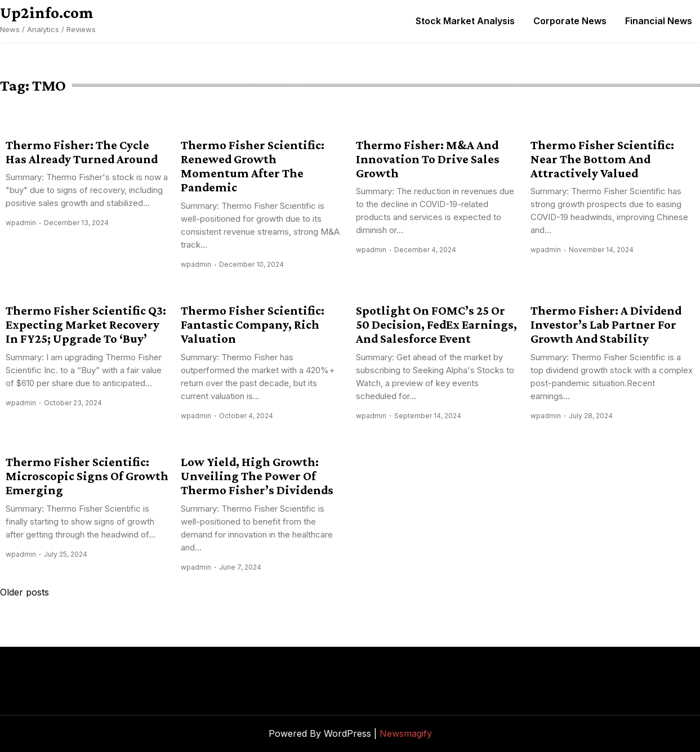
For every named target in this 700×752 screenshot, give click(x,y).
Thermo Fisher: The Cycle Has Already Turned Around (82, 152)
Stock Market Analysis (465, 21)
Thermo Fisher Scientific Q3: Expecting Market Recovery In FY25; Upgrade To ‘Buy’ (86, 325)
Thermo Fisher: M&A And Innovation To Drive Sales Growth (428, 159)
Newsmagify (406, 733)
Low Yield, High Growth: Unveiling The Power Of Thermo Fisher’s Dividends (257, 476)
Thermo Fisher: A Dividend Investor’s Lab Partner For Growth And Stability (606, 325)
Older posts (24, 592)
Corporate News (570, 21)
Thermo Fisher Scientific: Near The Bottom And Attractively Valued (602, 159)
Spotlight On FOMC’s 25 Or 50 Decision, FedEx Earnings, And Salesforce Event (436, 325)
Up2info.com (47, 12)
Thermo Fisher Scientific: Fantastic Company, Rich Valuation (253, 325)
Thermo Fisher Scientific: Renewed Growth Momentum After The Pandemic (253, 166)
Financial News (659, 21)
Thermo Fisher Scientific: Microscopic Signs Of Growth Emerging (87, 476)
